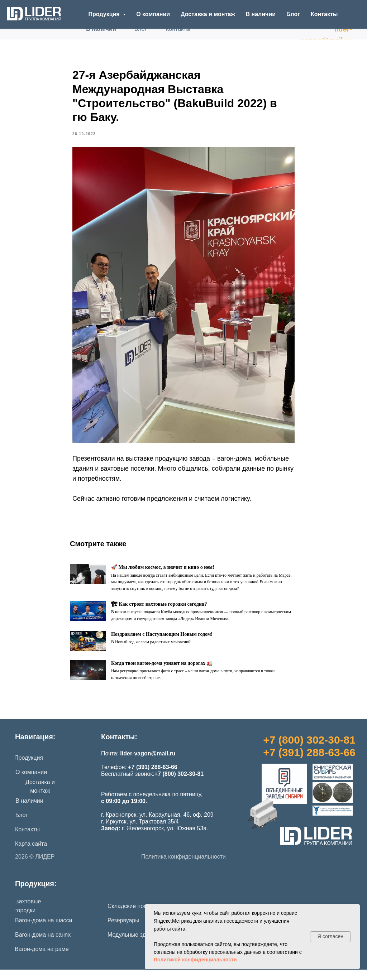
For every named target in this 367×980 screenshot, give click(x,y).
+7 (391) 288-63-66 (309, 763)
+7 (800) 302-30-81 (309, 750)
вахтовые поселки (127, 474)
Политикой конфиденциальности (195, 960)
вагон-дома (234, 464)
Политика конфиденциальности (183, 867)
